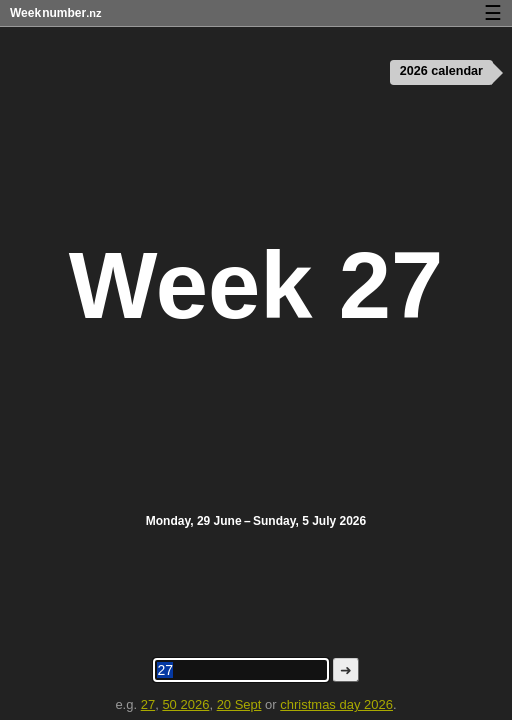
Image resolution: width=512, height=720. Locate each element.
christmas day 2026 (336, 704)
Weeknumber (55, 13)
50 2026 (185, 704)
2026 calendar (441, 71)
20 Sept (239, 704)
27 (148, 704)
